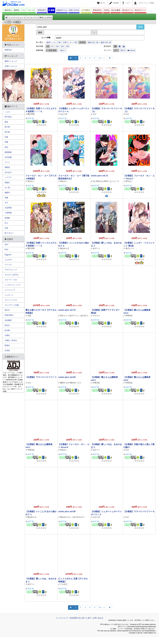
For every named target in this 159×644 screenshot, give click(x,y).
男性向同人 (97, 10)
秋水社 (7, 325)
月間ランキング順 (70, 42)
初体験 (7, 218)
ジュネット (9, 295)
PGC (7, 250)
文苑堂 (7, 350)
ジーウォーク (10, 290)
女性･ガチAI (74, 10)
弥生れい (31, 181)
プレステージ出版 (12, 305)
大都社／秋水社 (11, 340)
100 (57, 46)
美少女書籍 (116, 10)
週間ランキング (11, 61)
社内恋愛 (8, 157)
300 (68, 46)
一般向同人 (8, 10)
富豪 (6, 198)
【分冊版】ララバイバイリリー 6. (139, 511)
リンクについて (62, 618)
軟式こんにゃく (111, 181)
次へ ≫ (102, 58)
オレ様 (7, 188)
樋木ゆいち (75, 383)
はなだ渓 (64, 114)
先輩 (6, 137)
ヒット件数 (46, 38)
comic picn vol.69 (67, 377)
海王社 (7, 310)
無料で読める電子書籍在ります (13, 33)
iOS (123, 50)
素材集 (16, 10)
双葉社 (7, 345)
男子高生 (8, 117)
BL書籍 (51, 10)
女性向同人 (42, 10)
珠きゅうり (130, 248)
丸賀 (29, 316)
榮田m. (63, 383)
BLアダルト (9, 233)
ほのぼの (8, 172)
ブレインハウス (11, 300)
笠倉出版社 (9, 315)
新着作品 (8, 50)
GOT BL (31, 119)
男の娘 (7, 132)
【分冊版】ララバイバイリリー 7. (41, 377)
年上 (6, 223)
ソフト (23, 10)
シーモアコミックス (13, 285)
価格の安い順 (93, 42)
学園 (6, 142)
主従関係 (8, 208)
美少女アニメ (140, 10)
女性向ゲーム (62, 10)
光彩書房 (8, 320)
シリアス (8, 177)
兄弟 (6, 228)
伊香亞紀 (129, 316)
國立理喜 (31, 114)
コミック (31, 10)
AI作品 (106, 10)
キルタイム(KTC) (11, 275)
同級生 (7, 183)
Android (131, 50)
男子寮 (7, 127)
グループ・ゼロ (11, 280)
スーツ (7, 162)
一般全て (62, 50)
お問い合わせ (98, 618)
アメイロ (8, 265)
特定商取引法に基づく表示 (80, 618)
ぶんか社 (8, 260)
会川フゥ (96, 248)
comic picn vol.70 (67, 310)
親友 (6, 122)
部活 (6, 147)
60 (52, 46)
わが (95, 114)
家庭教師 (8, 152)
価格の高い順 (106, 42)
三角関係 (8, 213)
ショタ (7, 112)
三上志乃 (64, 584)
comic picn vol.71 (100, 176)
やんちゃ (96, 316)
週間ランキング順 (53, 42)
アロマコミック (11, 270)
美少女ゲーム (128, 10)
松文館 (7, 330)
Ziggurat (8, 255)
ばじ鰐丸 (96, 181)
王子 (6, 203)
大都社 (7, 335)
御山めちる (65, 248)
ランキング (32, 18)
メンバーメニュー (17, 18)
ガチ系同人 (86, 10)
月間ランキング (11, 66)
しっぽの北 (82, 316)
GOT (7, 245)
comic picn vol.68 (67, 511)
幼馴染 (7, 167)
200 (62, 46)
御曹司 (7, 193)
